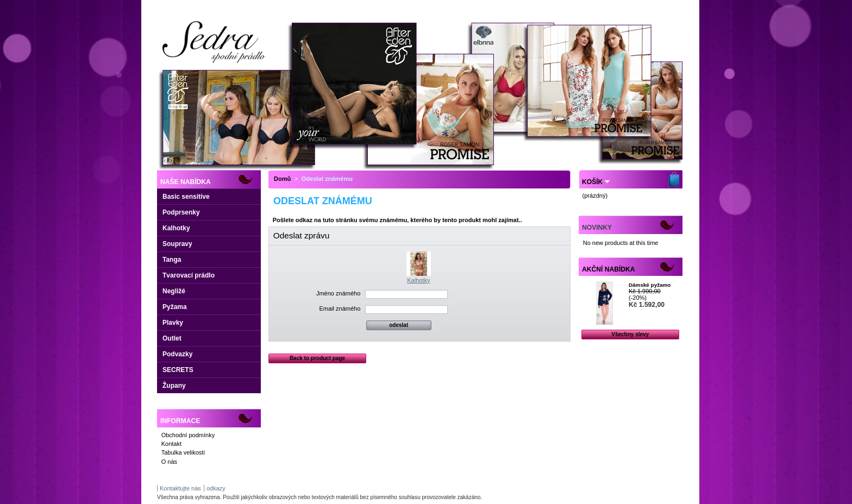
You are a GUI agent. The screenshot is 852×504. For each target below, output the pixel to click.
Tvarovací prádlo (189, 275)
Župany (174, 386)
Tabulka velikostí (183, 452)
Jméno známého (338, 293)
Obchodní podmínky (188, 435)
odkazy (216, 488)
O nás (169, 462)
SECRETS (178, 370)
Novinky (597, 228)
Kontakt (171, 444)
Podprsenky (181, 212)
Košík (592, 182)
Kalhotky (176, 228)
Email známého (340, 308)
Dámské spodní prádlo (217, 66)
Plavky (173, 323)
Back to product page (317, 358)
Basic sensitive (186, 197)
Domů (282, 179)
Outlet (172, 338)
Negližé (174, 291)
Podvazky (177, 354)
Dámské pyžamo (650, 285)
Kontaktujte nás (180, 488)
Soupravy (177, 244)
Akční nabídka (608, 269)
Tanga (172, 260)
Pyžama (175, 307)
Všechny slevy (630, 334)
